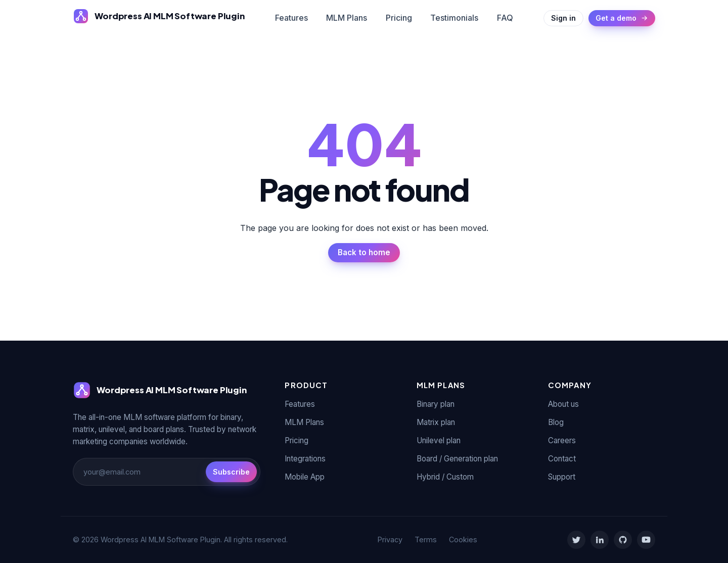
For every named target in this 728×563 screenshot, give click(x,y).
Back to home (364, 252)
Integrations (305, 459)
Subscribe (231, 472)
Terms (426, 539)
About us (563, 404)
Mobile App (305, 477)
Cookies (463, 539)
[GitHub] (623, 540)
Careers (562, 440)
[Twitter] (576, 540)
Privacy (390, 539)
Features (291, 18)
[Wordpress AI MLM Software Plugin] (159, 16)
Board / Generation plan (457, 459)
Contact (562, 459)
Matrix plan (436, 422)
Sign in (563, 18)
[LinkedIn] (600, 540)
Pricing (399, 18)
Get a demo (622, 18)
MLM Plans (347, 18)
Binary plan (436, 404)
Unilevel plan (439, 440)
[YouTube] (646, 540)
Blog (556, 422)
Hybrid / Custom (445, 477)
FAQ (505, 18)
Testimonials (454, 18)
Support (562, 477)
